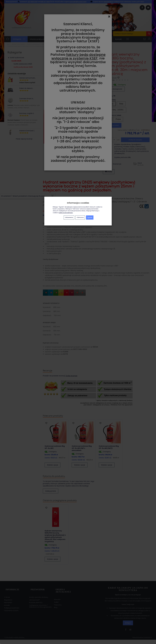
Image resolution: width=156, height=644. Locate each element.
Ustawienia (69, 217)
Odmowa (80, 217)
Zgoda (90, 217)
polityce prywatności (66, 213)
